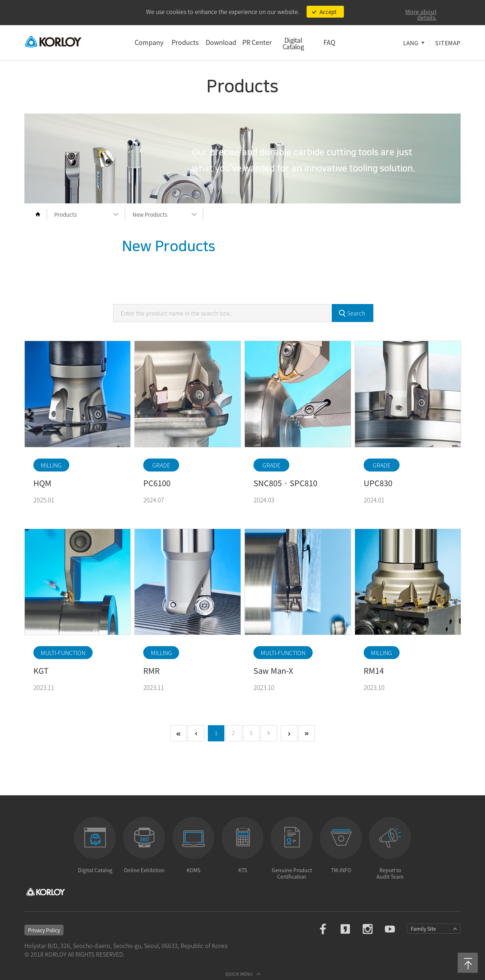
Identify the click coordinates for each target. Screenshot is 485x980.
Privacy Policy (44, 930)
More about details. (421, 14)
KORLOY (53, 42)
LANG (411, 43)
